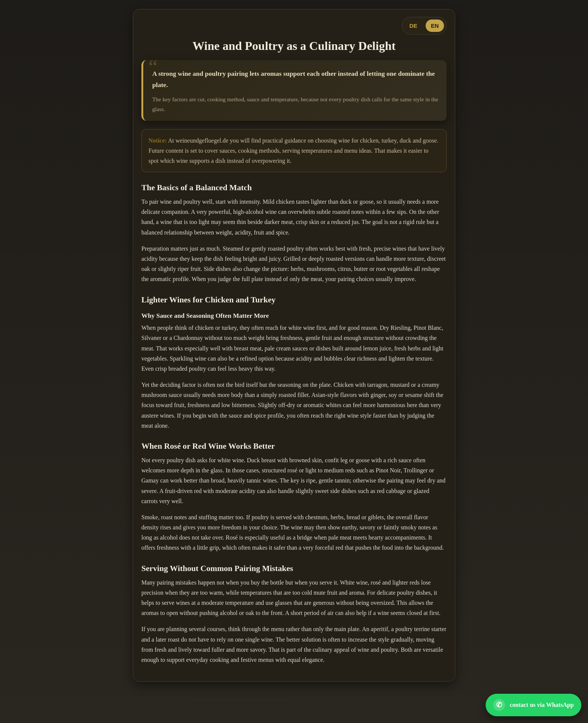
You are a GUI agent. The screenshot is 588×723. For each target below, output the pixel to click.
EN (435, 26)
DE (413, 26)
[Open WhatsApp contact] (533, 705)
